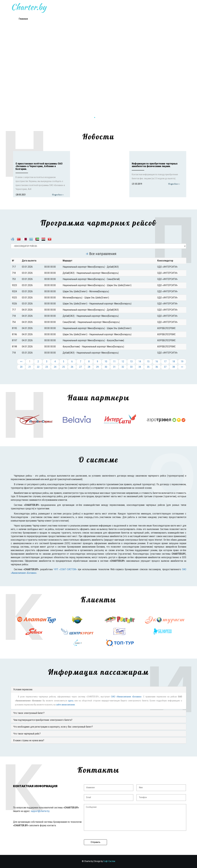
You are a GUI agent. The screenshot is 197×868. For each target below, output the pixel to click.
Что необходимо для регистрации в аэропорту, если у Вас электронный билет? (53, 727)
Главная (23, 19)
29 (97, 367)
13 (131, 361)
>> (182, 367)
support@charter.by (40, 811)
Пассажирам (126, 19)
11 (114, 361)
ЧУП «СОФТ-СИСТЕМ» (65, 569)
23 (47, 367)
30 (106, 367)
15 (148, 361)
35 (148, 367)
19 (182, 361)
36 (157, 367)
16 (157, 361)
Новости (44, 19)
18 (174, 361)
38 (174, 367)
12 (123, 361)
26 (72, 367)
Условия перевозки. (23, 689)
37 (165, 367)
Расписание (64, 19)
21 (30, 367)
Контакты (146, 19)
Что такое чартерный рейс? (27, 734)
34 (140, 367)
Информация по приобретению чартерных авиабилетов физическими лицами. (155, 165)
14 (140, 361)
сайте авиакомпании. (66, 705)
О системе (85, 19)
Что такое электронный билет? (29, 713)
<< (21, 361)
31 (114, 367)
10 (106, 361)
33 (131, 367)
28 (89, 367)
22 (38, 367)
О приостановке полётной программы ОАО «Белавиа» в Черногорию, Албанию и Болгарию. (39, 166)
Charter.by (71, 7)
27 (80, 367)
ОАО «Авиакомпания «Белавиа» (126, 697)
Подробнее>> (58, 195)
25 (64, 367)
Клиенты (105, 19)
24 (55, 367)
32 (123, 367)
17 (165, 361)
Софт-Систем (109, 861)
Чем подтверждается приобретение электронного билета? (43, 720)
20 (21, 367)
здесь (71, 701)
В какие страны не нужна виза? (29, 740)
